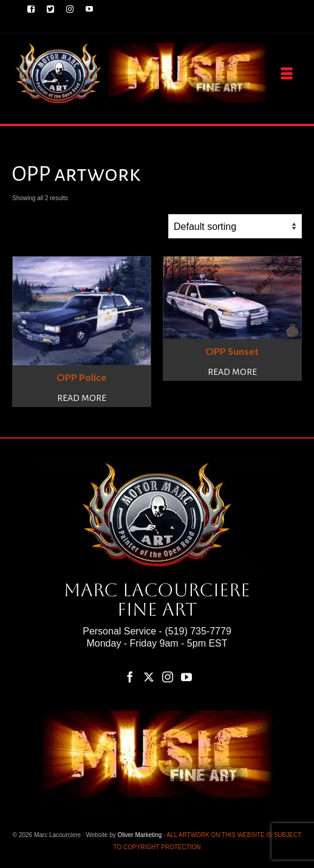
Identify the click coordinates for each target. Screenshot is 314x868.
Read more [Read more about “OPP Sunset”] (232, 372)
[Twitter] (149, 677)
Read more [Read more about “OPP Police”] (82, 398)
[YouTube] (186, 677)
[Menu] (287, 74)
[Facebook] (130, 677)
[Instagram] (168, 677)
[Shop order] (235, 226)
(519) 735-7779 (198, 631)
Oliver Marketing (140, 835)
